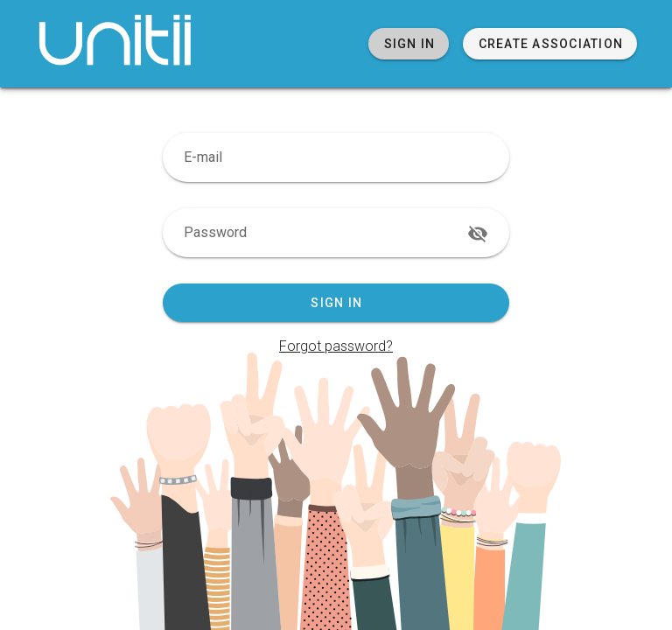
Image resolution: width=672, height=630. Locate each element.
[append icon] (478, 234)
